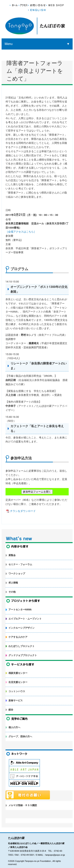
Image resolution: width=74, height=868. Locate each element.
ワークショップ (17, 574)
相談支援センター (18, 673)
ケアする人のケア (18, 637)
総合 (11, 710)
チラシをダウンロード (21, 511)
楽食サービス (16, 700)
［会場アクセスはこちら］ (21, 232)
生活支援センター (18, 682)
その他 (12, 592)
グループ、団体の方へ (20, 736)
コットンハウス (17, 691)
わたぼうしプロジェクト (22, 646)
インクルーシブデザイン (22, 628)
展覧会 (12, 555)
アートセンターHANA (20, 610)
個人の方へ (14, 727)
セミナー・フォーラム (20, 564)
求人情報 (13, 583)
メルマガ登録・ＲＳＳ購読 (23, 805)
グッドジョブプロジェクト (23, 655)
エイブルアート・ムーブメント (25, 619)
